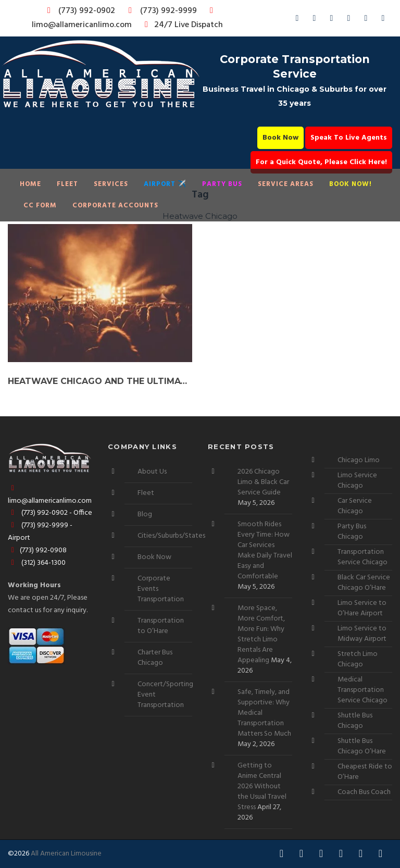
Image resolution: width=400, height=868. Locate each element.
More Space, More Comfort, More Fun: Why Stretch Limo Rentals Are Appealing (261, 634)
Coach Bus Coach (364, 792)
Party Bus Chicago (352, 532)
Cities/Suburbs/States (171, 536)
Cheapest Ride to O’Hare (365, 772)
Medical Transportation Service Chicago (362, 690)
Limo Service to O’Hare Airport (362, 608)
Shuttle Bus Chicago (355, 721)
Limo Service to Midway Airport (362, 634)
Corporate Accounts (115, 206)
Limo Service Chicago (357, 481)
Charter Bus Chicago (155, 658)
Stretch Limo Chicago (358, 659)
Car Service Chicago (355, 506)
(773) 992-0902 (79, 11)
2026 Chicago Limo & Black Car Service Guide (263, 482)
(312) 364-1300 (37, 563)
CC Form (40, 206)
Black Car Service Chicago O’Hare (364, 583)
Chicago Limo (359, 460)
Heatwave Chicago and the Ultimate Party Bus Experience (100, 381)
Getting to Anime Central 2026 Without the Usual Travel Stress (262, 786)
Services (111, 184)
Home (30, 184)
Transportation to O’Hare (161, 626)
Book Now (280, 138)
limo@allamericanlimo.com (124, 19)
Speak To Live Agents (349, 138)
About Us (152, 472)
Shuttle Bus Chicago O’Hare (362, 746)
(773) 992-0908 (37, 550)
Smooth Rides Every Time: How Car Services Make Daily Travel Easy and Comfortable (265, 550)
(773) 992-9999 (160, 11)
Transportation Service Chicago (362, 557)
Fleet (67, 184)
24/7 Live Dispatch (182, 25)
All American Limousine (66, 854)
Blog (145, 514)
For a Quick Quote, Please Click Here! (321, 162)
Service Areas (286, 184)
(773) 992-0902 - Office (50, 513)
